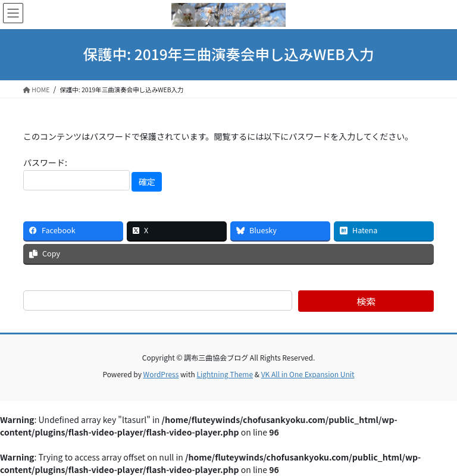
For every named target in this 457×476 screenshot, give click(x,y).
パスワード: (76, 173)
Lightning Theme (225, 374)
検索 (366, 301)
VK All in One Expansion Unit (308, 374)
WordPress (161, 374)
